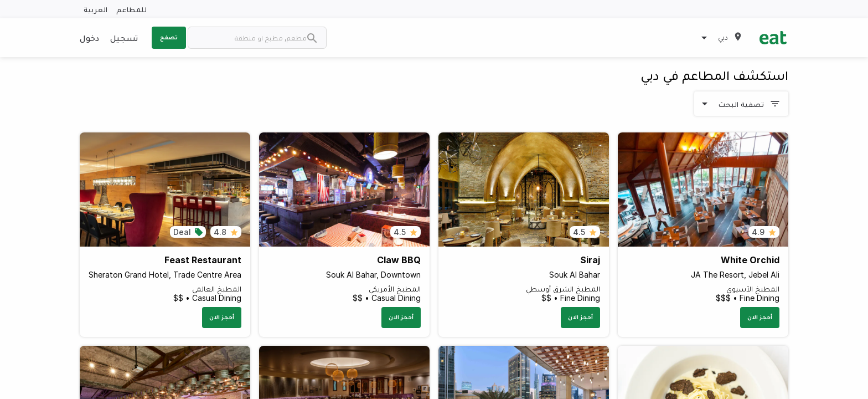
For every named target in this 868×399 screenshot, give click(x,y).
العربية (95, 9)
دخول (89, 38)
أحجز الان (760, 317)
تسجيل (124, 38)
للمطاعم (131, 9)
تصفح (169, 37)
